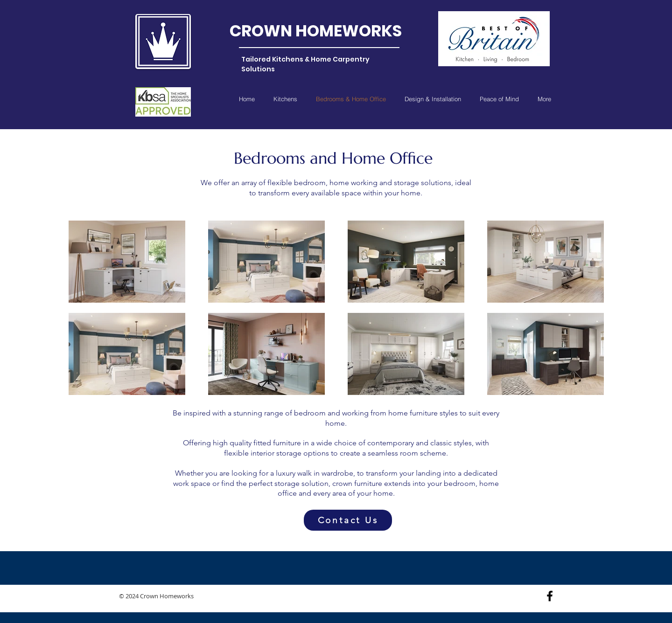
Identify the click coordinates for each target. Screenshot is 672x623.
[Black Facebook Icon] (550, 596)
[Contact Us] (348, 520)
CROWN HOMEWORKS (316, 31)
